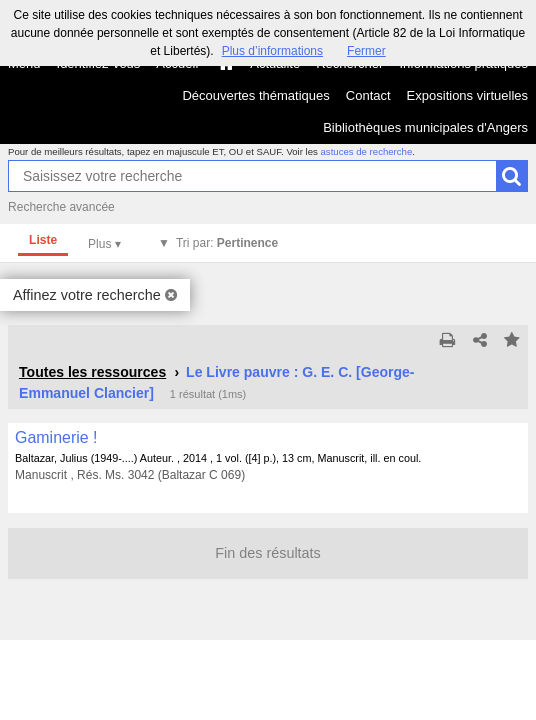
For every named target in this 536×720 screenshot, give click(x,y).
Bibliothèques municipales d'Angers (425, 127)
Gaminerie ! (56, 437)
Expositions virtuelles (467, 95)
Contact (368, 95)
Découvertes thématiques (255, 95)
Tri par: (227, 243)
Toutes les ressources (92, 372)
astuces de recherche (367, 151)
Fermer (366, 51)
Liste (43, 240)
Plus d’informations (272, 51)
